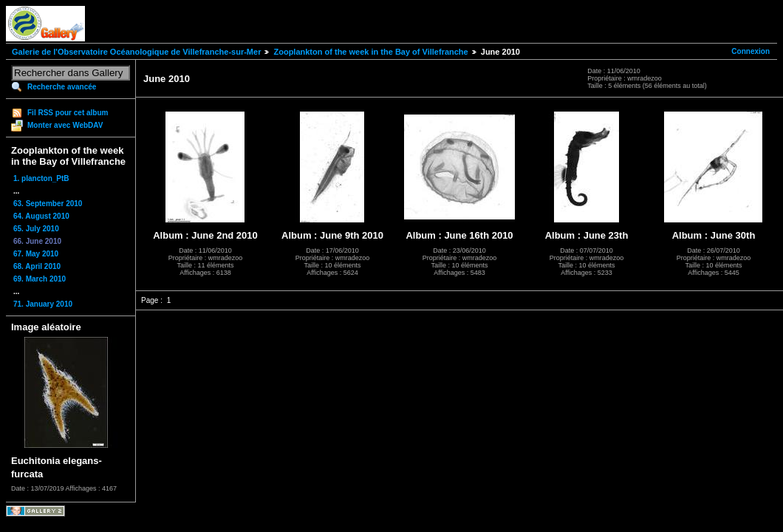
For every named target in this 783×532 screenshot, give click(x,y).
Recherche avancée (62, 87)
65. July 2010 (36, 229)
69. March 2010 (40, 279)
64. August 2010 (41, 216)
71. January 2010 (43, 304)
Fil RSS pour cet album (68, 113)
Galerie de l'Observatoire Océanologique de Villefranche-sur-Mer (136, 52)
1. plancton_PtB (41, 178)
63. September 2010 (48, 204)
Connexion (750, 51)
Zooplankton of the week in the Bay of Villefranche (370, 52)
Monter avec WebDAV (65, 125)
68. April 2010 (37, 266)
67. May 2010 (36, 254)
